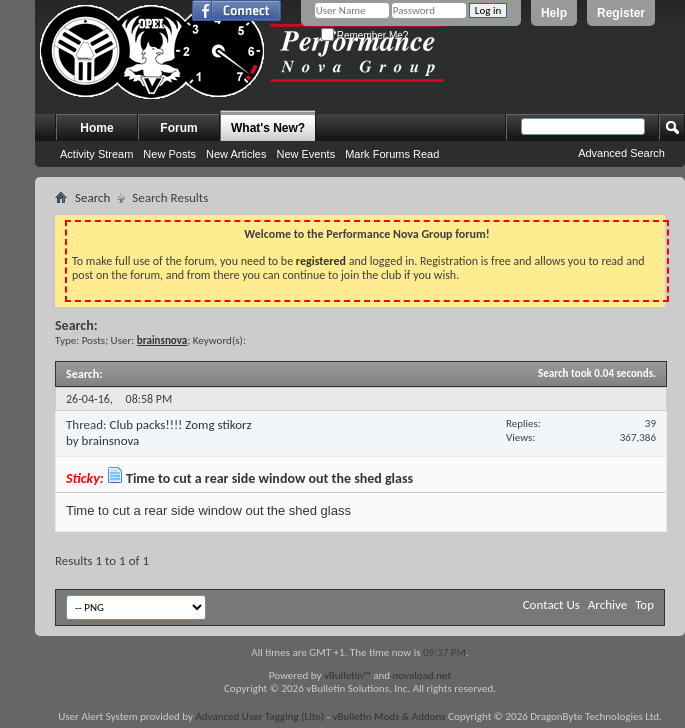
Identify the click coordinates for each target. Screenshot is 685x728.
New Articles (236, 154)
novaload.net (422, 675)
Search (92, 197)
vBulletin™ (347, 675)
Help (554, 13)
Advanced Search (621, 153)
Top (644, 604)
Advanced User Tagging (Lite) (259, 716)
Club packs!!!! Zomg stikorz (180, 424)
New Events (305, 154)
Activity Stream (96, 154)
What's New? (268, 128)
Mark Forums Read (392, 154)
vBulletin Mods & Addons (388, 716)
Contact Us (551, 604)
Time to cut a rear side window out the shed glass (269, 478)
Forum (178, 128)
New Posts (169, 154)
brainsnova (111, 440)
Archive (607, 604)
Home (96, 128)
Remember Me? (364, 35)
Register (621, 13)
